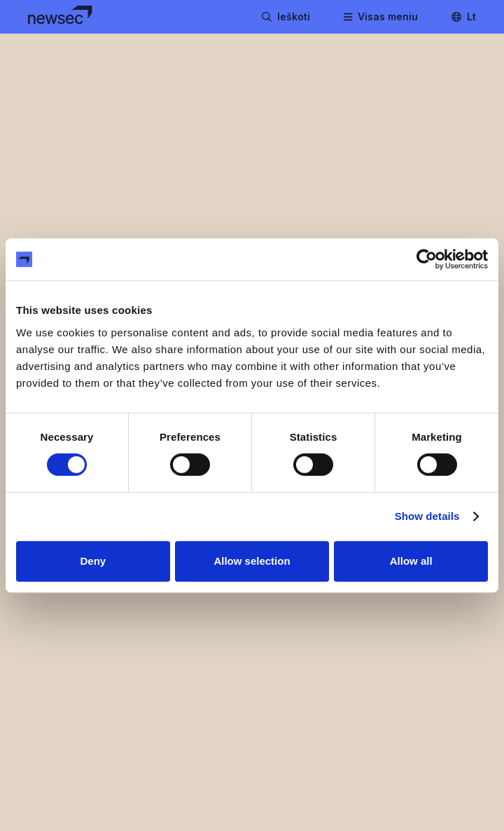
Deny (93, 561)
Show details (427, 516)
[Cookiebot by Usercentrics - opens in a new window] (427, 259)
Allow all (411, 561)
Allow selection (252, 561)
